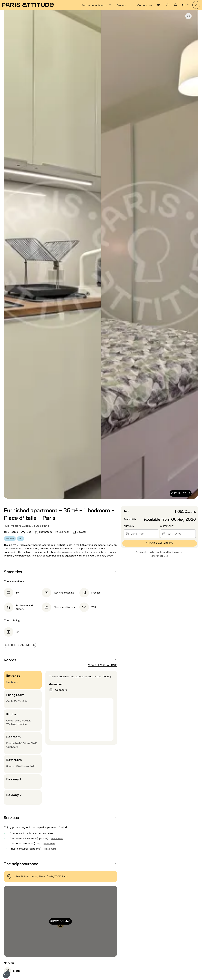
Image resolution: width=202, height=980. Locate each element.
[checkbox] (188, 16)
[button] (7, 975)
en (186, 5)
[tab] (97, 5)
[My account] (196, 5)
